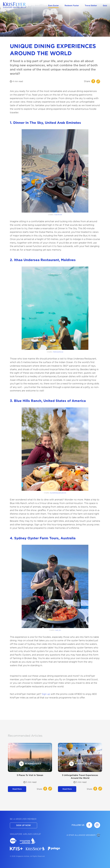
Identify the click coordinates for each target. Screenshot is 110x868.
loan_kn (58, 630)
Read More (17, 789)
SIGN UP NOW (23, 825)
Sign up (46, 694)
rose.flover (58, 215)
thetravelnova (58, 352)
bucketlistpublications (58, 493)
